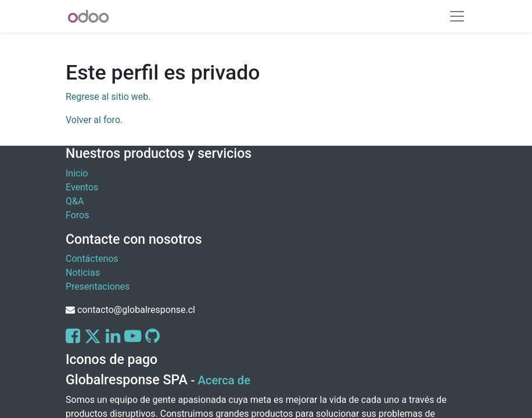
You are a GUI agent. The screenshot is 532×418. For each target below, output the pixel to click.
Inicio (77, 173)
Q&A (75, 201)
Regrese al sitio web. (108, 97)
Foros (77, 215)
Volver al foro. (94, 120)
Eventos (82, 187)
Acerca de (224, 380)
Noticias (83, 273)
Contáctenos (92, 259)
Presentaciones (98, 287)
